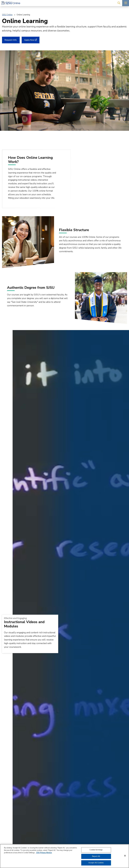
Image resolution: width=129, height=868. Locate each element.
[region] (64, 856)
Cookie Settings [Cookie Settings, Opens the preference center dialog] (96, 850)
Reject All (96, 856)
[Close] (125, 856)
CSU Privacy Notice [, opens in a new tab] (44, 853)
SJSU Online (7, 15)
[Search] (119, 3)
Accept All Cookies (96, 863)
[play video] (96, 178)
